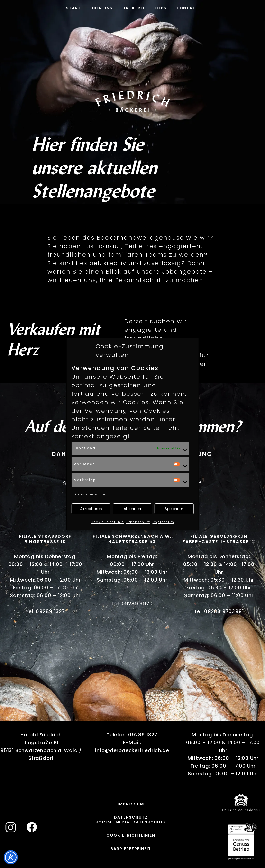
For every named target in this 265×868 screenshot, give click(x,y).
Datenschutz (138, 522)
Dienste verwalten (91, 494)
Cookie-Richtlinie (107, 522)
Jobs (160, 8)
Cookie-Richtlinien (131, 835)
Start (73, 8)
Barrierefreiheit (131, 849)
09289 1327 (50, 611)
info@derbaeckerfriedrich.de (132, 750)
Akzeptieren (91, 509)
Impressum (163, 522)
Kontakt (187, 8)
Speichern (174, 509)
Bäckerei (133, 8)
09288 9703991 (224, 611)
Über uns (102, 8)
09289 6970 (137, 604)
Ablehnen (132, 509)
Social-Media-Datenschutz (131, 822)
